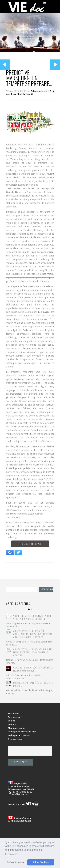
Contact (12, 724)
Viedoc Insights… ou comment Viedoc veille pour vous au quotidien (33, 617)
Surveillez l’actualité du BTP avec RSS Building (33, 684)
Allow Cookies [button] (41, 862)
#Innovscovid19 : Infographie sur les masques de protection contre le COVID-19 (33, 652)
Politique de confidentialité (22, 732)
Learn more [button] (12, 854)
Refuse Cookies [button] (15, 862)
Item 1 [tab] (29, 609)
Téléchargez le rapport (30, 544)
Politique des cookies (19, 735)
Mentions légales (17, 728)
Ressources (14, 713)
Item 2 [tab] (31, 609)
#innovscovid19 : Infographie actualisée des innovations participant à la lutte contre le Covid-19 (33, 634)
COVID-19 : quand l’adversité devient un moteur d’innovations (34, 669)
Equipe (12, 721)
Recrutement (15, 717)
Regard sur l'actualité (22, 94)
